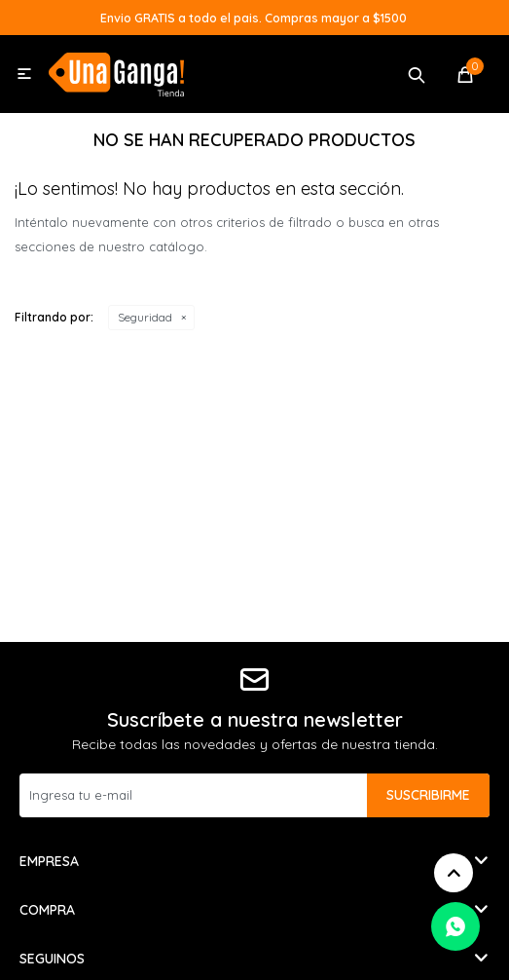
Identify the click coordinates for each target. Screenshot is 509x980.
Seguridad (145, 317)
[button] (417, 74)
